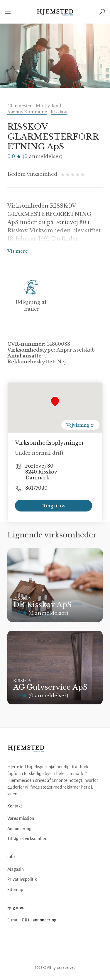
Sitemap (15, 890)
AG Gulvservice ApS (50, 687)
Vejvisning (80, 425)
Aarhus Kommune (27, 112)
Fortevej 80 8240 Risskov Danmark (41, 472)
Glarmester (20, 106)
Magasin (16, 869)
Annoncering (19, 829)
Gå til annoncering (39, 920)
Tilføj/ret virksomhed (27, 839)
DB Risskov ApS (42, 605)
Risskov (59, 112)
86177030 (36, 488)
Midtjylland (49, 106)
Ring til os (54, 506)
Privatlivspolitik (22, 879)
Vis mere (18, 251)
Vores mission (21, 818)
